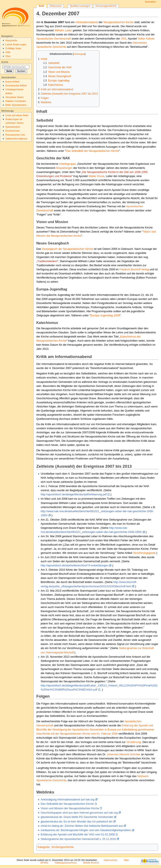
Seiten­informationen (16, 139)
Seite (41, 6)
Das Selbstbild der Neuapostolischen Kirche (92, 151)
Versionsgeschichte (106, 6)
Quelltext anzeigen (80, 6)
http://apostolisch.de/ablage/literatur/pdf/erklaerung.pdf (74, 494)
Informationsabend (87, 22)
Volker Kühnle (146, 39)
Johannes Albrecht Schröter (124, 754)
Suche (5, 62)
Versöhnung (134, 742)
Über (8, 56)
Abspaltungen (64, 168)
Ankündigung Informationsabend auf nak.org (68, 800)
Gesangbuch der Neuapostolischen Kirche (68, 249)
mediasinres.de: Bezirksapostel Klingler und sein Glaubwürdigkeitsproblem (86, 830)
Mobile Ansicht (91, 863)
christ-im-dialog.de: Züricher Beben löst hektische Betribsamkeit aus (82, 826)
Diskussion (55, 6)
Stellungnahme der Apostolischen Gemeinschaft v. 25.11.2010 (78, 839)
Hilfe (8, 52)
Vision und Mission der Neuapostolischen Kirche (70, 808)
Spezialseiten (13, 127)
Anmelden (151, 2)
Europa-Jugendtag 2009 (105, 315)
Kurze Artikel (12, 82)
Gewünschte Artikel (16, 86)
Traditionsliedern (47, 261)
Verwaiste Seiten (15, 97)
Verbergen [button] (79, 54)
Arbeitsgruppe (67, 164)
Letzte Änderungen (16, 44)
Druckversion (13, 131)
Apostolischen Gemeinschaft (54, 39)
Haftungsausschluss (66, 863)
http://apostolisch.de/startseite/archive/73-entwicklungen (75, 565)
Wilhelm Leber (63, 30)
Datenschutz (111, 860)
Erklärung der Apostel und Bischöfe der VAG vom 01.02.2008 (78, 835)
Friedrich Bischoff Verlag (134, 269)
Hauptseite (11, 40)
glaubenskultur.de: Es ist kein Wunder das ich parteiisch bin (77, 822)
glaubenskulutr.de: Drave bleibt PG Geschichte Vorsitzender (77, 817)
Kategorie (43, 847)
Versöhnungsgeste (144, 553)
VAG (124, 39)
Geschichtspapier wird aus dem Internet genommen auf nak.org (79, 813)
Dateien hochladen (16, 101)
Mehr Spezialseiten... (17, 105)
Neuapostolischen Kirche (118, 22)
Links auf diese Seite (17, 115)
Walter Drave (96, 176)
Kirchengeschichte (63, 847)
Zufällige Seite (13, 48)
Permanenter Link (15, 135)
